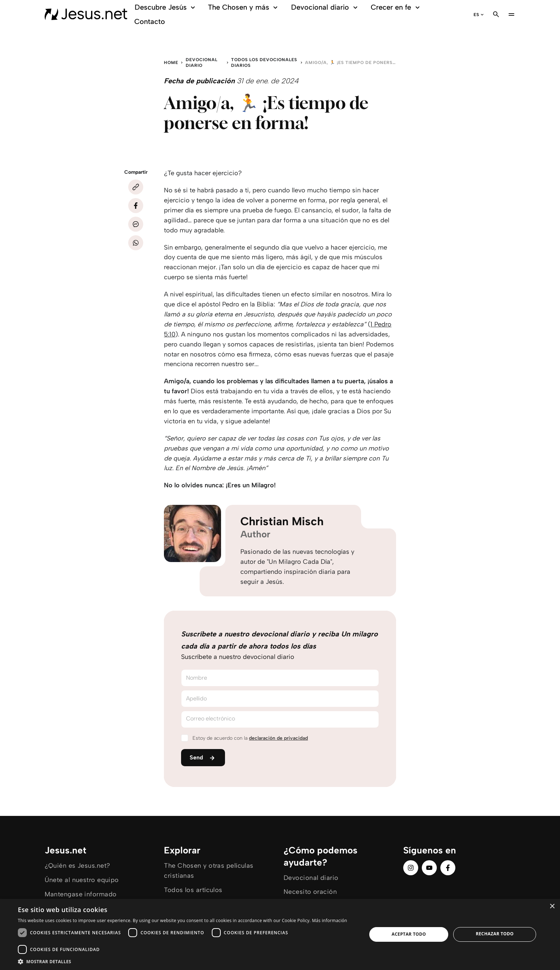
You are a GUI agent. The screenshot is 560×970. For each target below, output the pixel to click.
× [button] (552, 907)
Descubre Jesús (166, 7)
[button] (187, 961)
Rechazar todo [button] (495, 934)
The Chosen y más (244, 7)
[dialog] (280, 934)
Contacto (150, 21)
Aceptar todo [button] (409, 934)
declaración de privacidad (278, 738)
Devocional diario (325, 7)
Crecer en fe (396, 7)
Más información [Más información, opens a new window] (329, 920)
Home (171, 63)
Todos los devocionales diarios (264, 63)
